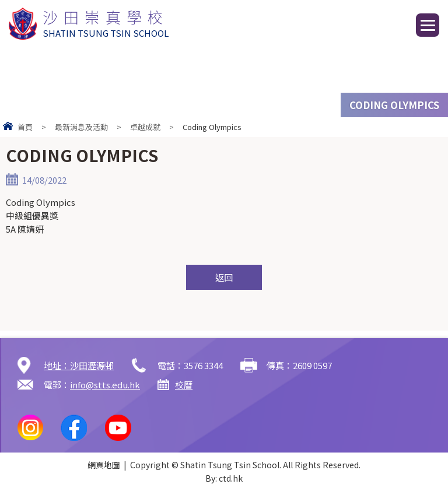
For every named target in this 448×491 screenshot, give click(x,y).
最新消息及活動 (81, 127)
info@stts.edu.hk (105, 385)
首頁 (25, 127)
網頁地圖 (104, 465)
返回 (224, 277)
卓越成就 (145, 127)
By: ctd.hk (224, 478)
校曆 (184, 385)
